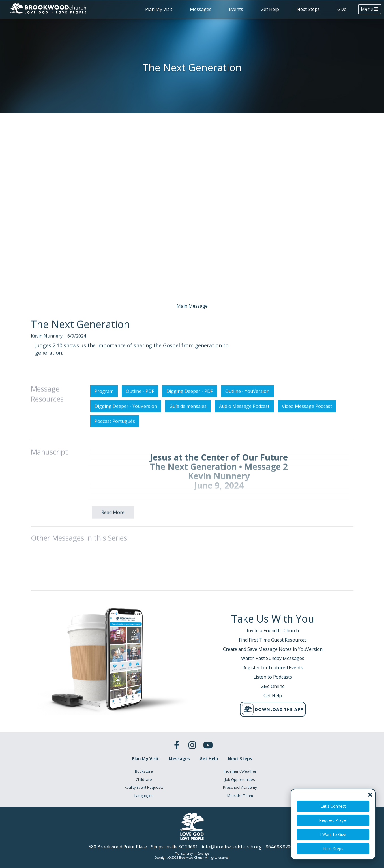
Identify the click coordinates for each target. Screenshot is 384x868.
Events (236, 9)
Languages (144, 796)
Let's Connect (333, 806)
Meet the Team (240, 796)
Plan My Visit (159, 9)
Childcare (144, 779)
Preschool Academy (240, 787)
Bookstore (144, 771)
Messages (201, 9)
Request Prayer (333, 820)
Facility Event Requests (144, 787)
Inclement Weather (240, 771)
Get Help (270, 9)
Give (342, 9)
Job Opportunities (240, 779)
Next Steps (308, 9)
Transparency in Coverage (192, 854)
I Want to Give (333, 834)
